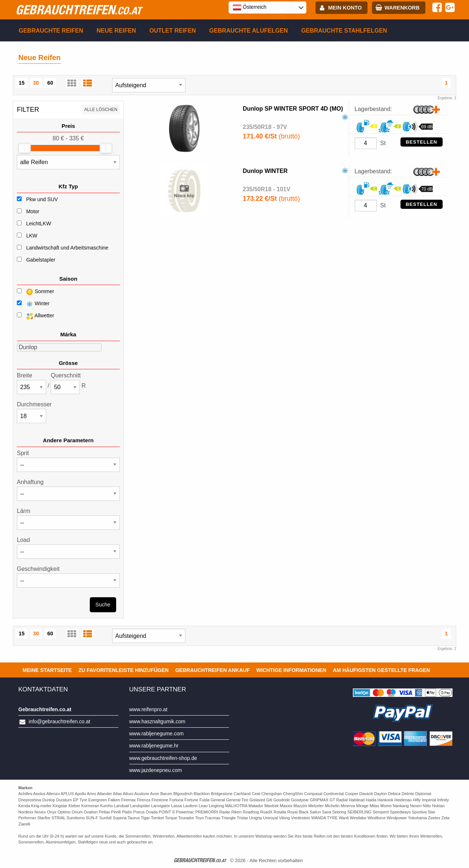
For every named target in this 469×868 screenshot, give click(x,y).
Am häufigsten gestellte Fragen (382, 670)
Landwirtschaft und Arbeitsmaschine (67, 248)
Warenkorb (402, 8)
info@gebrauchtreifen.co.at (59, 721)
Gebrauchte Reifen (51, 31)
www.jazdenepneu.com (156, 770)
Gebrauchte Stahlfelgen (344, 31)
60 (50, 83)
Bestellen (421, 142)
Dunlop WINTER (265, 171)
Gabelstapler (40, 260)
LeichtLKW (38, 224)
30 (36, 83)
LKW (32, 236)
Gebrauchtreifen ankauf (212, 670)
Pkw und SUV (42, 199)
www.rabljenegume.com (157, 734)
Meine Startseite (47, 670)
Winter (33, 304)
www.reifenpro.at (148, 709)
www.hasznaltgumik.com (157, 721)
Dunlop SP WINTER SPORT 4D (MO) (293, 109)
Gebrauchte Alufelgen (249, 31)
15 (22, 83)
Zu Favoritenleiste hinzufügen (123, 670)
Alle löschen (101, 110)
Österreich (250, 7)
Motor (33, 211)
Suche (103, 605)
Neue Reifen (116, 31)
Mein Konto (345, 8)
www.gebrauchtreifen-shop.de (163, 758)
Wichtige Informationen (291, 670)
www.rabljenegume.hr (154, 746)
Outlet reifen (173, 31)
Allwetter (36, 316)
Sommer (36, 292)
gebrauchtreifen (78, 10)
